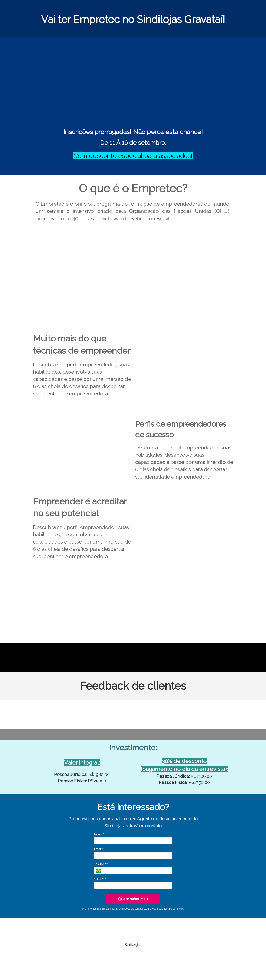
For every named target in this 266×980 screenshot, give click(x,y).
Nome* (99, 834)
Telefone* (101, 864)
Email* (98, 849)
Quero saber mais (133, 899)
